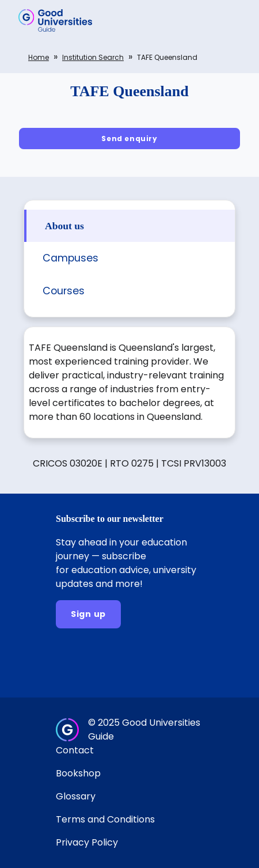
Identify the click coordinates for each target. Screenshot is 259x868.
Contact (75, 750)
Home (39, 57)
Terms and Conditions (105, 819)
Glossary (76, 796)
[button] (234, 20)
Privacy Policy (87, 842)
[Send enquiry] (129, 139)
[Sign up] (88, 614)
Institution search (93, 57)
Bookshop (78, 773)
